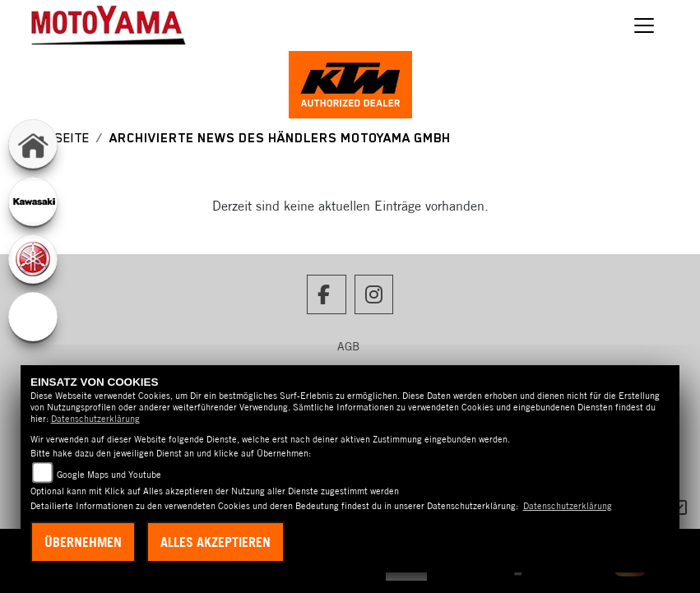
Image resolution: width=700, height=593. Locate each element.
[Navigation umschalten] (644, 25)
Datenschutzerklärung (95, 419)
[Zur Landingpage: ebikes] (33, 317)
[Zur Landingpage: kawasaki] (33, 202)
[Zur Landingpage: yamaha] (33, 259)
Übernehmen (83, 542)
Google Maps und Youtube (109, 475)
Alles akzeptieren (216, 542)
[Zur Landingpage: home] (33, 144)
